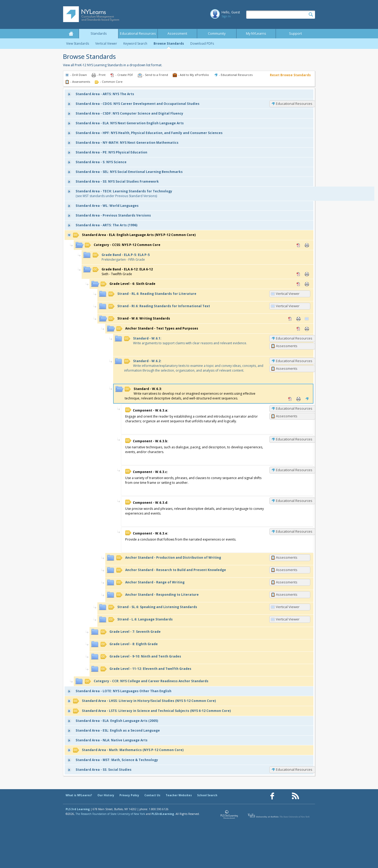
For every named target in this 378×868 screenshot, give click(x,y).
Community (217, 34)
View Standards (78, 43)
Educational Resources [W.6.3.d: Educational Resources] (294, 501)
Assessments (287, 346)
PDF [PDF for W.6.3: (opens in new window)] (290, 399)
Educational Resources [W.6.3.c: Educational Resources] (294, 470)
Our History (106, 795)
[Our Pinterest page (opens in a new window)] (284, 796)
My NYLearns (256, 34)
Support (295, 34)
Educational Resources (138, 34)
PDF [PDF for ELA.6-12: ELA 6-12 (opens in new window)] (298, 274)
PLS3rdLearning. (163, 814)
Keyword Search (135, 43)
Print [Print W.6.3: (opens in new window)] (298, 399)
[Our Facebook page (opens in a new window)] (272, 796)
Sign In (226, 16)
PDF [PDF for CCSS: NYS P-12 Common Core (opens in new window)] (298, 245)
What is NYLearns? (79, 795)
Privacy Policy (129, 795)
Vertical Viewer (106, 43)
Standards (99, 34)
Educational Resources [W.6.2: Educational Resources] (294, 361)
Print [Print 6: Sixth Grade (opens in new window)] (307, 284)
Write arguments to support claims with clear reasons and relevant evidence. (186, 341)
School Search (207, 795)
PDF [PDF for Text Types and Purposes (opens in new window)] (298, 329)
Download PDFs (202, 43)
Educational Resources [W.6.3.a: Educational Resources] (294, 408)
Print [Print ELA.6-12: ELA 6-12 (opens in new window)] (307, 274)
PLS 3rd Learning (78, 809)
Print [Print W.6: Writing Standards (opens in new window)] (298, 319)
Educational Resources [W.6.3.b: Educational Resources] (294, 439)
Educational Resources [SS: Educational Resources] (294, 769)
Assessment (177, 34)
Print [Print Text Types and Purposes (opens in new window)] (307, 329)
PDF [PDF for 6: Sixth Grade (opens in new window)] (298, 284)
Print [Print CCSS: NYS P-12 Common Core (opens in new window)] (307, 245)
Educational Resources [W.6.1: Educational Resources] (294, 338)
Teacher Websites (179, 795)
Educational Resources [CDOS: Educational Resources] (294, 104)
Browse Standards (169, 43)
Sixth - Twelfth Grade (123, 272)
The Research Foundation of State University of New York (110, 814)
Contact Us (152, 795)
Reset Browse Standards (290, 75)
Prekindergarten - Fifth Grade (121, 257)
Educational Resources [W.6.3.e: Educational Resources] (294, 531)
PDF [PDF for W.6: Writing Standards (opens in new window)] (290, 319)
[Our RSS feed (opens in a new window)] (295, 796)
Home (71, 34)
